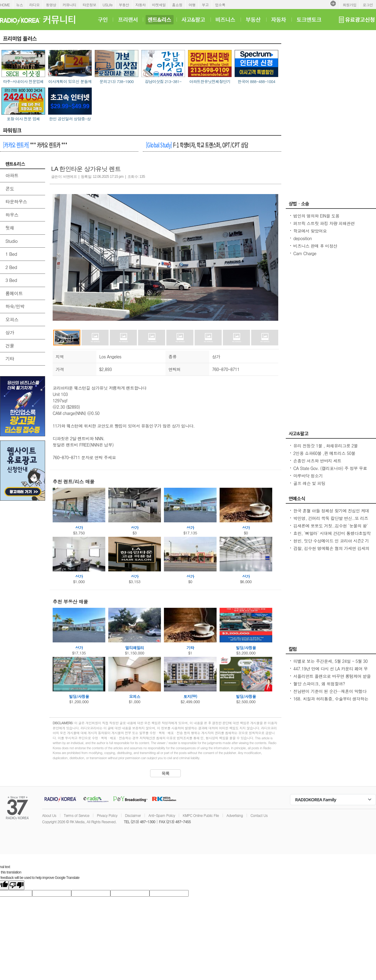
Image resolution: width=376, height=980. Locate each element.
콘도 (10, 189)
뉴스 (20, 5)
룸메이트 (14, 293)
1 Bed (11, 254)
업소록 (220, 5)
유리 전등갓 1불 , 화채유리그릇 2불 (325, 446)
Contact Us (259, 815)
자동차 (140, 5)
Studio (11, 241)
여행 (192, 5)
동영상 (51, 5)
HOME (5, 5)
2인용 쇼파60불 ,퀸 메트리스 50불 (324, 453)
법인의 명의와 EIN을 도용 (316, 216)
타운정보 (89, 5)
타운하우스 (16, 201)
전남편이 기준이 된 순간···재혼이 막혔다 (330, 691)
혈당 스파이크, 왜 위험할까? (319, 684)
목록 (166, 773)
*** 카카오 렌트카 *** (35, 145)
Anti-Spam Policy (162, 815)
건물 (10, 346)
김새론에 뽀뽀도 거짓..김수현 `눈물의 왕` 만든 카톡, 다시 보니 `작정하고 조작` (331, 529)
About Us (49, 815)
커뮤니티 (69, 5)
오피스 (12, 319)
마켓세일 (159, 5)
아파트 (12, 175)
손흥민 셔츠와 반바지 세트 (317, 461)
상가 (10, 332)
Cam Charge (305, 253)
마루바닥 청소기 (308, 476)
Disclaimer (133, 815)
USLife (108, 5)
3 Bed (11, 280)
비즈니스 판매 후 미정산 (315, 246)
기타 (10, 359)
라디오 (34, 5)
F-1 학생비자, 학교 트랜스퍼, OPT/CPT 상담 (197, 145)
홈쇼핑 (177, 5)
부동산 (124, 5)
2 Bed (11, 267)
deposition (302, 238)
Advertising (235, 815)
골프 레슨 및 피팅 (309, 483)
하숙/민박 (15, 306)
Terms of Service (77, 815)
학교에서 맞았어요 (310, 231)
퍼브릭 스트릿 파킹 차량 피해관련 (324, 223)
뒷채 (10, 228)
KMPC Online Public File (201, 815)
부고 (205, 5)
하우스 (12, 215)
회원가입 (350, 5)
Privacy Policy (107, 815)
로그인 (368, 5)
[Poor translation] (17, 885)
